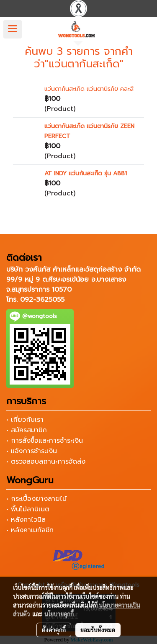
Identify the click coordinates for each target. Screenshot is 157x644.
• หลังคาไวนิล (26, 520)
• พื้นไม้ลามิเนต (28, 509)
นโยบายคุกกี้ (59, 614)
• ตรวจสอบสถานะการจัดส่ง (46, 462)
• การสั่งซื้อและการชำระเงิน (45, 441)
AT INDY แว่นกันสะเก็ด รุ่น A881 (86, 173)
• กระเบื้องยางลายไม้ (36, 499)
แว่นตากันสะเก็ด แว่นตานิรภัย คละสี (89, 89)
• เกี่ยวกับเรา (25, 420)
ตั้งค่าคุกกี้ (54, 630)
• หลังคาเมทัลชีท (30, 530)
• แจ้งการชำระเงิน (32, 451)
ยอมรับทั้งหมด (98, 630)
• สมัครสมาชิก (27, 430)
